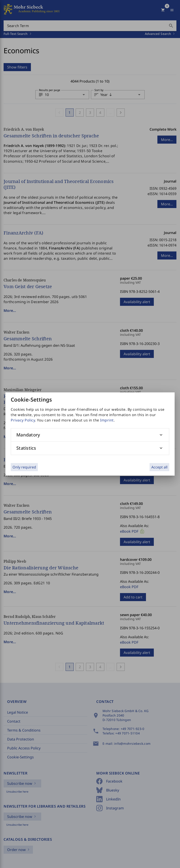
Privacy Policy (23, 420)
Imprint (107, 420)
